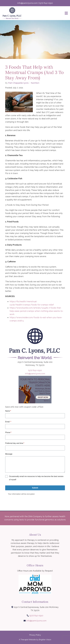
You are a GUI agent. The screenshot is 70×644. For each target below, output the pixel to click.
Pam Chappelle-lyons (18, 83)
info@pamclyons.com (35, 374)
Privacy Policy (35, 635)
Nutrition (35, 83)
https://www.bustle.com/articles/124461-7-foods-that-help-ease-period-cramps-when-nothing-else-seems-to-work (36, 311)
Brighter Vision (45, 640)
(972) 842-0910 (35, 370)
